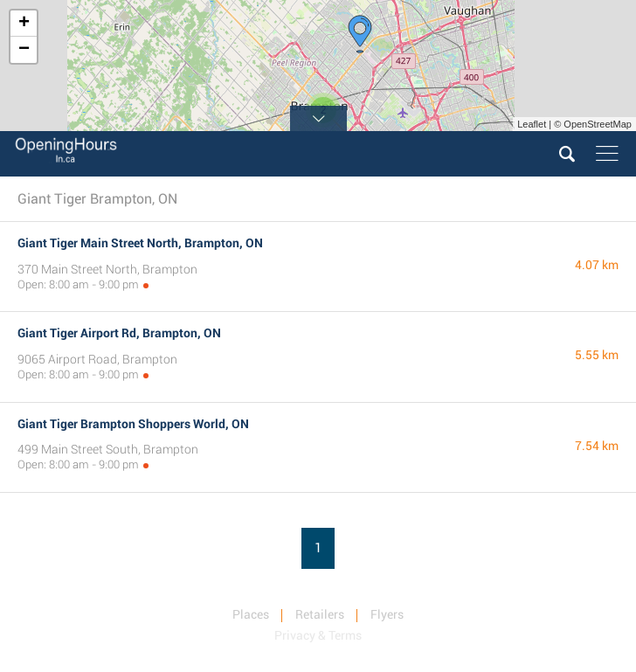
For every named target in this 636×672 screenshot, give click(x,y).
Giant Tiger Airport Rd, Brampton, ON (119, 333)
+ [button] (24, 24)
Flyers (387, 614)
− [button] (24, 50)
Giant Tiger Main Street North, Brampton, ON (140, 243)
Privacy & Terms (318, 635)
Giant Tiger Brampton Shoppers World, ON (133, 424)
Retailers (320, 614)
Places (251, 614)
